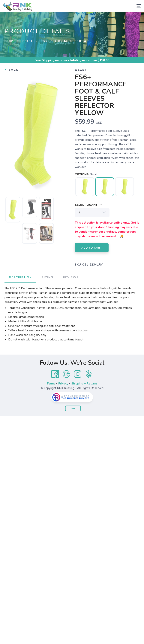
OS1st (27, 41)
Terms (51, 384)
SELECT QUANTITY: (89, 205)
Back (11, 70)
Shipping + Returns (84, 384)
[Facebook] (55, 374)
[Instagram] (78, 374)
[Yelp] (89, 374)
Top (73, 408)
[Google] (66, 374)
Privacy (63, 384)
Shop (9, 41)
